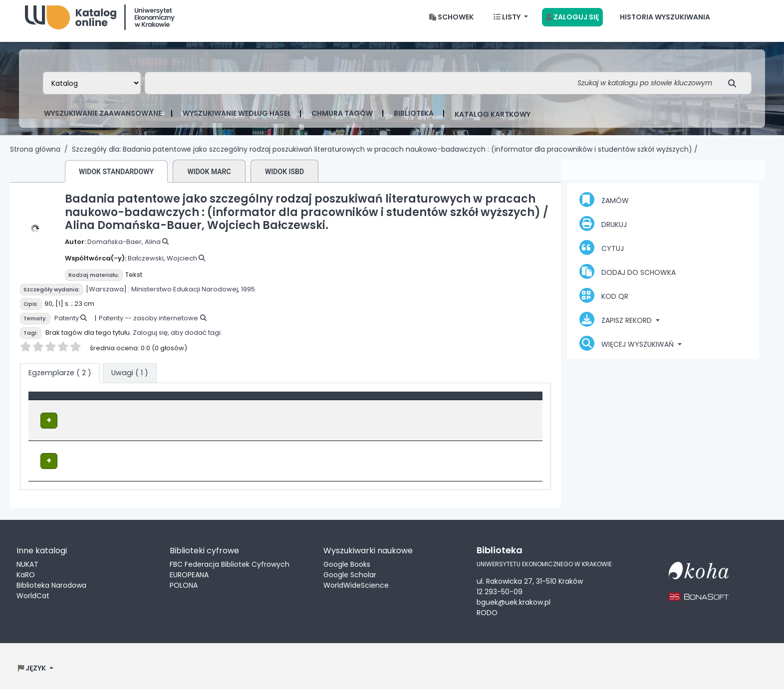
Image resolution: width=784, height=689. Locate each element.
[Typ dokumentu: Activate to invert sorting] (132, 409)
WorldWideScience (356, 582)
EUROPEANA (189, 571)
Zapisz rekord (617, 327)
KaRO (26, 571)
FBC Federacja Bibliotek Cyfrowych (230, 561)
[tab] (130, 381)
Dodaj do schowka (628, 279)
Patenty (67, 326)
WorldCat (33, 592)
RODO (487, 609)
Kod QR (604, 303)
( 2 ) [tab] (60, 381)
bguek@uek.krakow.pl (514, 598)
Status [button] (471, 409)
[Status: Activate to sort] (499, 409)
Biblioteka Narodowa (51, 582)
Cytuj (602, 255)
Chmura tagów (342, 121)
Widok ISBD (284, 180)
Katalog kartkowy (493, 122)
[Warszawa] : (108, 297)
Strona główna (35, 157)
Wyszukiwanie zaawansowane (103, 121)
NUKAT (27, 561)
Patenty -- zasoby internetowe (148, 326)
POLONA (184, 582)
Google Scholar (350, 571)
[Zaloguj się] (572, 25)
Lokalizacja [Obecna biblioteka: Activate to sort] (262, 409)
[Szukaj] (735, 91)
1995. (249, 297)
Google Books (347, 561)
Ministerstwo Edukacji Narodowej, (185, 297)
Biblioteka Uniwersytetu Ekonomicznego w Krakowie (100, 23)
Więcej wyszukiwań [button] (628, 351)
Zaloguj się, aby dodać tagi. (177, 341)
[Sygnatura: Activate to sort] (401, 409)
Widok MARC (209, 180)
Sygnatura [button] (371, 409)
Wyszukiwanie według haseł (237, 121)
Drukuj (603, 231)
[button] (451, 25)
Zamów (604, 208)
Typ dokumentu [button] (63, 409)
